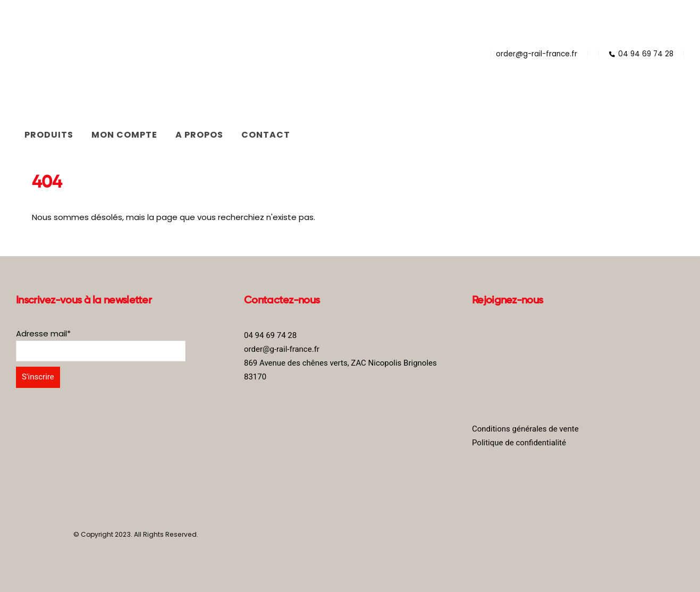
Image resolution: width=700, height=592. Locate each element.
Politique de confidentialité (519, 443)
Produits (49, 135)
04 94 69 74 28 (641, 54)
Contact (266, 135)
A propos (199, 135)
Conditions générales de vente (525, 429)
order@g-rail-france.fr (537, 54)
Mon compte (124, 135)
